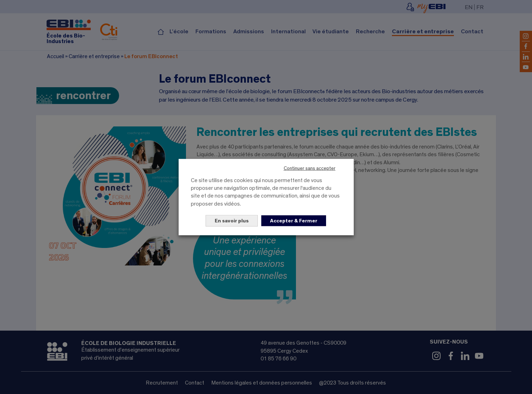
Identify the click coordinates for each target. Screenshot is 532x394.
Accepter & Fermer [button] (294, 221)
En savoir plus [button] (232, 221)
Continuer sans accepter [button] (310, 168)
